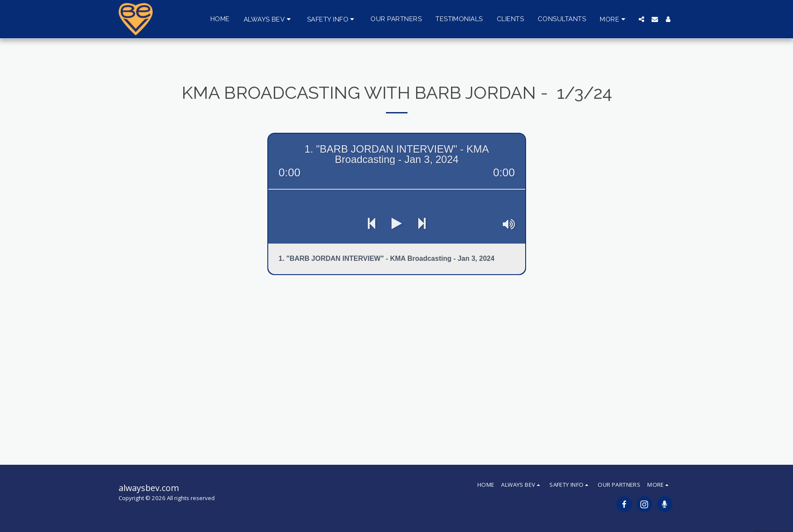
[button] (268, 19)
